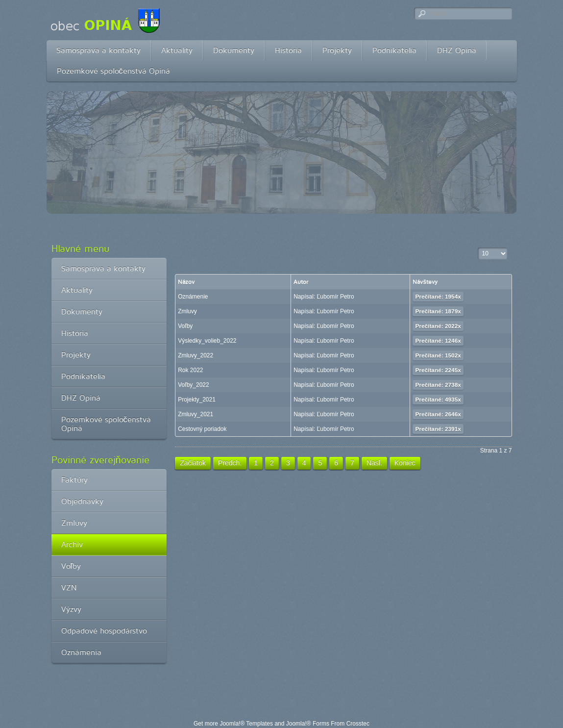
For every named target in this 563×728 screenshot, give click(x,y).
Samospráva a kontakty (98, 50)
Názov (186, 282)
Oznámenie (193, 297)
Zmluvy (74, 523)
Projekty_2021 (197, 400)
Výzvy (71, 609)
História (288, 50)
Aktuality (177, 50)
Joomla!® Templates (246, 724)
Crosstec (358, 724)
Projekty (337, 50)
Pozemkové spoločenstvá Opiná (113, 71)
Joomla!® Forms (308, 724)
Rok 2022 (190, 370)
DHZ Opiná (457, 50)
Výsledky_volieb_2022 (207, 341)
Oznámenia (81, 652)
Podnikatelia (394, 50)
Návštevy (425, 282)
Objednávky (82, 501)
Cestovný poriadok (202, 429)
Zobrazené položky (478, 248)
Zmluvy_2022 (196, 355)
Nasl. (374, 463)
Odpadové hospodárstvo (104, 631)
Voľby (71, 566)
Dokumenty (234, 50)
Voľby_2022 (194, 385)
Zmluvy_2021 (196, 414)
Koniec (405, 463)
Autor (301, 282)
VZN (69, 588)
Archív (72, 544)
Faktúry (74, 480)
